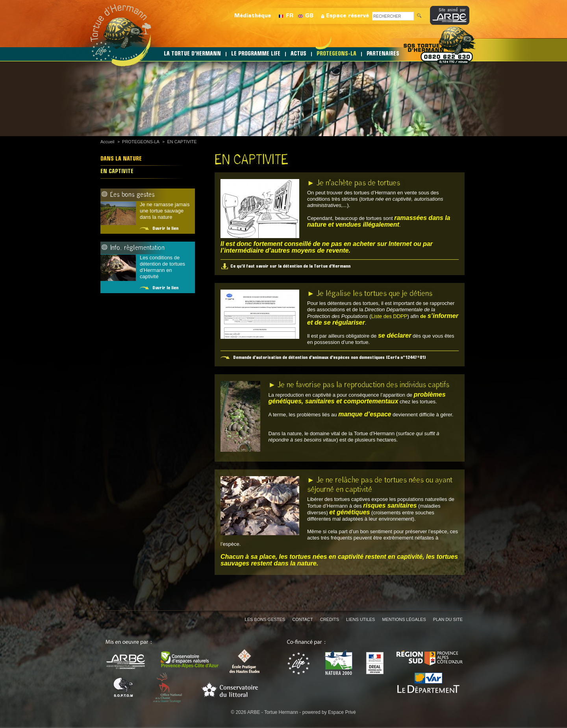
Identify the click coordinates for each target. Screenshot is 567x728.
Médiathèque (253, 16)
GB (309, 16)
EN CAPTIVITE (182, 142)
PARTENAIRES (383, 54)
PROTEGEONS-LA (336, 54)
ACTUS (298, 54)
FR (290, 16)
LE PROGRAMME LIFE (256, 54)
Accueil (107, 142)
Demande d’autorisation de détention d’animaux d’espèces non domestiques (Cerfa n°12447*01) (330, 358)
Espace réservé (347, 16)
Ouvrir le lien (165, 229)
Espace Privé (342, 712)
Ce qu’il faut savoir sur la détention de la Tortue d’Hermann (290, 266)
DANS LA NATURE (121, 159)
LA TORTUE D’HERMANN (192, 54)
